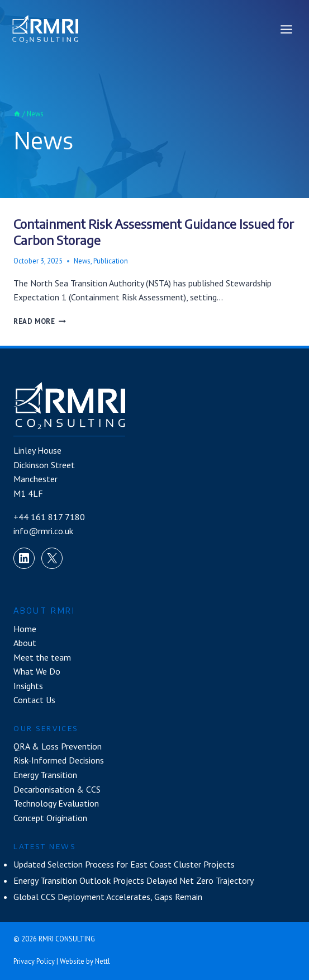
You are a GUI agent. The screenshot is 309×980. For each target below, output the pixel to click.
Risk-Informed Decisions (59, 760)
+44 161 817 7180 (49, 517)
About (25, 643)
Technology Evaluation (56, 803)
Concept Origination (50, 818)
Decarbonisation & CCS (57, 789)
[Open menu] (286, 29)
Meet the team (42, 657)
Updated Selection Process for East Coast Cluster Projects (124, 864)
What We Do (37, 671)
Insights (28, 686)
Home (25, 629)
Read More (40, 321)
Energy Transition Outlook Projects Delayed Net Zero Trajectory (134, 880)
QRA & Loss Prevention (58, 746)
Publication (111, 261)
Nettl (103, 961)
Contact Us (34, 700)
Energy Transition (45, 775)
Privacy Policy (34, 961)
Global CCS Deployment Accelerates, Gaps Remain (108, 897)
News (82, 261)
